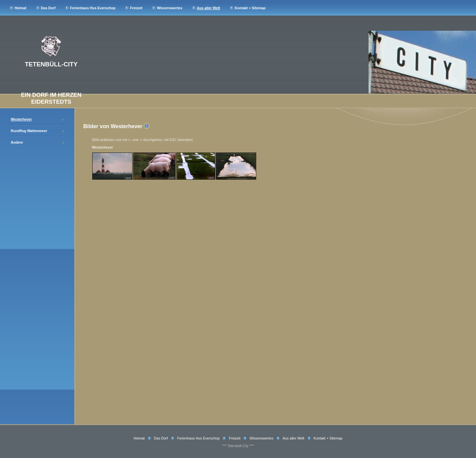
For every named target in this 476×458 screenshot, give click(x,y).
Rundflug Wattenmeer (29, 131)
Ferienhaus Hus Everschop (93, 8)
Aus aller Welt (209, 8)
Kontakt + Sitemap (250, 8)
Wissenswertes (170, 8)
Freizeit (136, 8)
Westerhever (21, 119)
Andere (17, 142)
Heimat (20, 8)
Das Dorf (48, 8)
